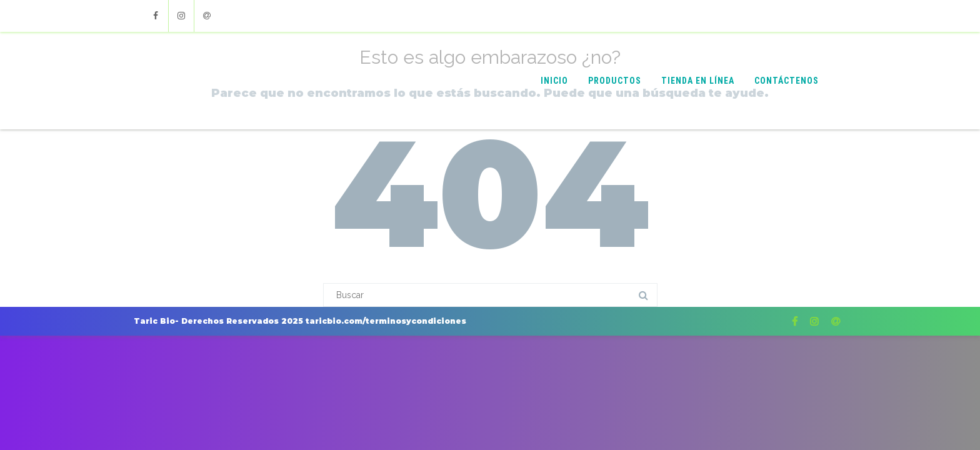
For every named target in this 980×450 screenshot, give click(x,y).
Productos (615, 81)
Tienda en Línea (698, 81)
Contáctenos (787, 81)
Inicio (554, 81)
